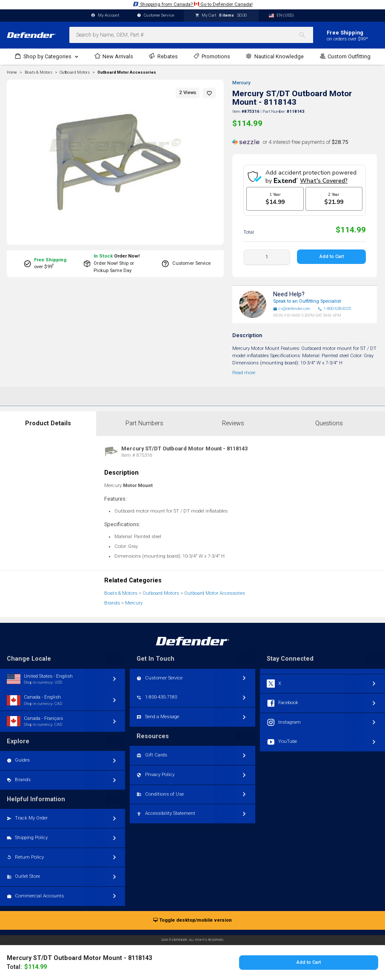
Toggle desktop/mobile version (192, 921)
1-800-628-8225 (334, 309)
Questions (329, 423)
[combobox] (191, 35)
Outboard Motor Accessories (127, 72)
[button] (209, 93)
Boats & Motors (121, 593)
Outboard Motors (161, 593)
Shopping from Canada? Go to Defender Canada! (193, 4)
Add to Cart (331, 256)
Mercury (241, 83)
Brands (112, 603)
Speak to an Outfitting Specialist (307, 301)
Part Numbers (144, 423)
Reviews (233, 423)
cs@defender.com (292, 309)
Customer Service (156, 16)
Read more (244, 373)
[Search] (306, 35)
